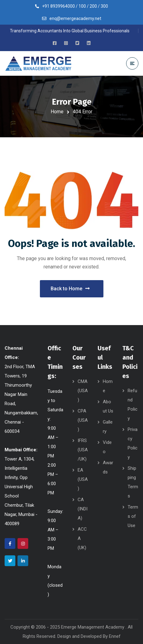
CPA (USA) (83, 420)
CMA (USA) (83, 391)
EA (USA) (83, 479)
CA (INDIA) (83, 509)
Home (57, 112)
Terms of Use (133, 516)
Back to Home (70, 289)
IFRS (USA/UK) (83, 450)
